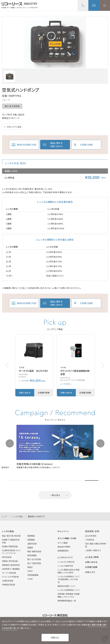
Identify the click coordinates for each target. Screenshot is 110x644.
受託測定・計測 (92, 531)
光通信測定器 (8, 581)
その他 (30, 579)
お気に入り (90, 572)
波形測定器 (7, 557)
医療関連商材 (63, 551)
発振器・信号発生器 (10, 561)
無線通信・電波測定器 (11, 565)
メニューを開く (105, 5)
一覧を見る (55, 495)
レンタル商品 (17, 516)
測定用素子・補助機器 (11, 569)
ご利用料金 (90, 540)
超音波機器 (32, 555)
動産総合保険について (67, 586)
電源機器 (31, 536)
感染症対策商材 (64, 547)
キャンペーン (63, 531)
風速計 (30, 567)
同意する (55, 638)
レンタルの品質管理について (69, 590)
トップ (5, 516)
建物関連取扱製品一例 (67, 601)
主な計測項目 (91, 536)
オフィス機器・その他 (67, 538)
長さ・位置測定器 (34, 563)
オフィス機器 (63, 543)
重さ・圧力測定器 (12, 106)
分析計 (30, 571)
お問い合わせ (94, 5)
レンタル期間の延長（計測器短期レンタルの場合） (68, 571)
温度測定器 (32, 544)
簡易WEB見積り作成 (27, 145)
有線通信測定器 (9, 585)
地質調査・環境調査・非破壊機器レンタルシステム (69, 595)
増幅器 (30, 548)
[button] (103, 365)
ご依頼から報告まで (93, 550)
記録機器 (31, 540)
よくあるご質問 (92, 557)
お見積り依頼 (86, 145)
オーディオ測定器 (9, 573)
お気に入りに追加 (14, 127)
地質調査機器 (33, 575)
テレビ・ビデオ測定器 (10, 577)
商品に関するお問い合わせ (56, 145)
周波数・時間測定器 (10, 546)
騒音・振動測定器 (34, 551)
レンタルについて (65, 557)
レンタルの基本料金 (65, 566)
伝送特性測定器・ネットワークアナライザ (11, 552)
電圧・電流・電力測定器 (11, 536)
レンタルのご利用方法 (66, 562)
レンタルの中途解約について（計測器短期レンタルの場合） (69, 579)
